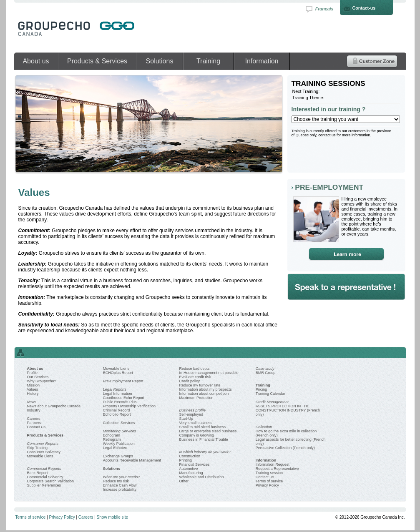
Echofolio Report (117, 414)
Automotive (189, 469)
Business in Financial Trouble (204, 439)
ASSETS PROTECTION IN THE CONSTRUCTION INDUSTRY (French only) (288, 410)
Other (184, 481)
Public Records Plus (120, 402)
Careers (34, 419)
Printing (186, 460)
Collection (264, 427)
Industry (34, 410)
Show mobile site (113, 517)
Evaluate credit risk (195, 377)
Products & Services (97, 61)
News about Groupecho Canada (54, 406)
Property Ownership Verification (129, 406)
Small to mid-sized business (203, 427)
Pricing (262, 389)
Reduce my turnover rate (200, 385)
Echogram (112, 435)
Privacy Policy (267, 485)
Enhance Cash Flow (120, 485)
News (32, 402)
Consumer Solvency (44, 452)
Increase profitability (120, 489)
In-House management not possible (209, 373)
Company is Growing (197, 435)
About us (36, 61)
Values (33, 389)
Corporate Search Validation (50, 481)
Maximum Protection (196, 398)
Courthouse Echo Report (124, 398)
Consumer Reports (43, 444)
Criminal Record (117, 410)
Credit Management (272, 402)
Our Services (38, 377)
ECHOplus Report (118, 373)
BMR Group (266, 373)
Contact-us (364, 8)
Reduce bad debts (195, 369)
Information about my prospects (206, 389)
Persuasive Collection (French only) (285, 448)
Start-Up (186, 419)
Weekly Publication (119, 444)
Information (262, 61)
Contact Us (36, 427)
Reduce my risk (116, 481)
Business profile (193, 410)
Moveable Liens (40, 456)
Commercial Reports (44, 469)
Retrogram (112, 439)
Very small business (196, 423)
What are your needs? (122, 477)
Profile (33, 373)
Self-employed (191, 414)
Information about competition (204, 394)
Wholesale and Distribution (202, 477)
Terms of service (269, 481)
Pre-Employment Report (123, 381)
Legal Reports (115, 389)
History (33, 394)
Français (324, 9)
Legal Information (118, 394)
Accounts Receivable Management (132, 460)
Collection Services (119, 423)
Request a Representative (277, 469)
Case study (265, 369)
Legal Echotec (115, 448)
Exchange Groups (118, 456)
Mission (34, 385)
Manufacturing (191, 473)
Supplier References (44, 485)
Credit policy (190, 381)
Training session (269, 473)
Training (208, 61)
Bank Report (38, 473)
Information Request (273, 464)
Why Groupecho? (42, 381)
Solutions (160, 61)
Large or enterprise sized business (208, 431)
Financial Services (195, 464)
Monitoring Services (119, 431)
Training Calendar (270, 394)
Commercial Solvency (45, 477)
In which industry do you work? (205, 452)
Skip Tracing (38, 448)
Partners (34, 423)
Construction (190, 456)
